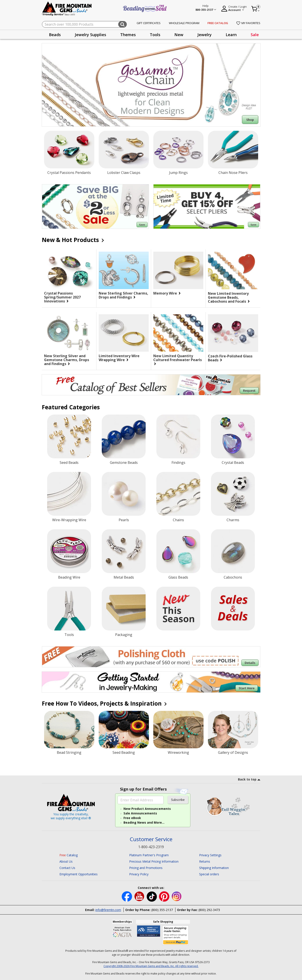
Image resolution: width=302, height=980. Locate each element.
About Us (66, 861)
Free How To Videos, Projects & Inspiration (104, 703)
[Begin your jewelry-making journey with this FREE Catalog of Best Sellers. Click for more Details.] (151, 385)
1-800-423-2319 (151, 847)
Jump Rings (178, 173)
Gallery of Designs (233, 752)
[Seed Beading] (124, 730)
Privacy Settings (210, 855)
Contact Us (67, 868)
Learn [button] (231, 35)
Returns (205, 861)
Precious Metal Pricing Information (154, 861)
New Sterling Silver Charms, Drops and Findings (123, 295)
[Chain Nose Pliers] (233, 150)
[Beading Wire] (69, 551)
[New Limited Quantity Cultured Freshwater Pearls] (178, 333)
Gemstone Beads (124, 463)
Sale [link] (255, 35)
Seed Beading (124, 752)
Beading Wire (69, 577)
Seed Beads (69, 463)
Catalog (69, 855)
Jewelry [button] (205, 35)
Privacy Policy (139, 874)
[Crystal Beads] (233, 436)
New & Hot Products (73, 240)
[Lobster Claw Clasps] (124, 150)
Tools (69, 635)
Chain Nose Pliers (233, 173)
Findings (178, 463)
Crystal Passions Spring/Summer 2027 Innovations (62, 297)
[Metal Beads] (124, 551)
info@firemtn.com (108, 910)
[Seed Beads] (69, 436)
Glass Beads (178, 577)
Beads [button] (55, 35)
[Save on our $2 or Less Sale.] (95, 207)
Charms (233, 520)
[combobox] (84, 24)
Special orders (209, 874)
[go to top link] (249, 780)
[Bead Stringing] (69, 730)
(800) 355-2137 (162, 910)
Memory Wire (167, 293)
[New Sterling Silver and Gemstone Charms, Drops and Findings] (69, 333)
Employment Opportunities (79, 874)
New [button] (179, 35)
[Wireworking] (178, 730)
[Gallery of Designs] (233, 730)
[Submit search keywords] (122, 24)
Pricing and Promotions (146, 868)
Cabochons (233, 577)
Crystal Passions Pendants (69, 173)
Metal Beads (124, 577)
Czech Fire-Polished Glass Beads (230, 358)
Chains (178, 520)
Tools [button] (155, 35)
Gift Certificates (149, 23)
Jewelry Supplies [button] (90, 35)
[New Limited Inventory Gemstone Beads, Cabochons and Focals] (233, 270)
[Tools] (69, 609)
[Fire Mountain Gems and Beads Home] (67, 8)
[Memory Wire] (178, 270)
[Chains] (178, 494)
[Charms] (233, 494)
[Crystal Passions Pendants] (69, 150)
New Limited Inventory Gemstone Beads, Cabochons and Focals (229, 297)
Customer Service (151, 839)
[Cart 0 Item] (256, 9)
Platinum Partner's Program (149, 855)
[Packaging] (124, 609)
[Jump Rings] (178, 150)
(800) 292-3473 (209, 910)
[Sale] (233, 609)
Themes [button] (128, 35)
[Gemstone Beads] (124, 436)
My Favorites (248, 23)
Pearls (124, 520)
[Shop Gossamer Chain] (151, 85)
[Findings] (178, 436)
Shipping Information (214, 868)
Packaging (124, 635)
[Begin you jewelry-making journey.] (151, 682)
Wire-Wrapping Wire (69, 520)
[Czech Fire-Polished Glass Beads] (233, 333)
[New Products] (178, 609)
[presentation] (55, 34)
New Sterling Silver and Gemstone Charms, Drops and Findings (67, 360)
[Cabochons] (233, 551)
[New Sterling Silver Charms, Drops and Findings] (124, 270)
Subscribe (178, 800)
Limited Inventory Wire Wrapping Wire (119, 358)
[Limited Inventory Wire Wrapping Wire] (124, 333)
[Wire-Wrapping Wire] (69, 494)
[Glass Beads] (178, 551)
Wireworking (178, 752)
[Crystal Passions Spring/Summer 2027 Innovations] (69, 270)
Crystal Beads (233, 463)
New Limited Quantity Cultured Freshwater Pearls (178, 360)
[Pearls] (124, 494)
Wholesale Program (184, 23)
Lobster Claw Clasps (124, 173)
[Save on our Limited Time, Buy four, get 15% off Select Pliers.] (207, 207)
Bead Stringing (69, 752)
